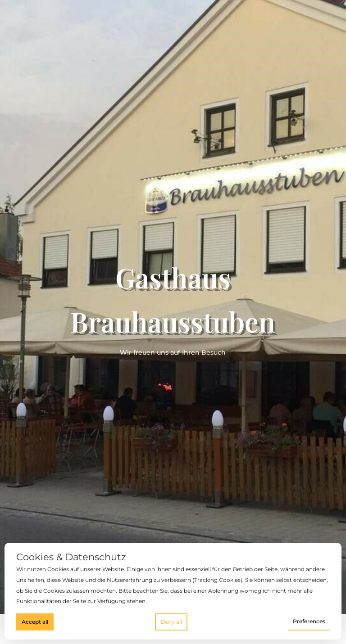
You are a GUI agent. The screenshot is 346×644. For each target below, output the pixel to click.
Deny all (171, 622)
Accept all (35, 622)
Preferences (309, 621)
